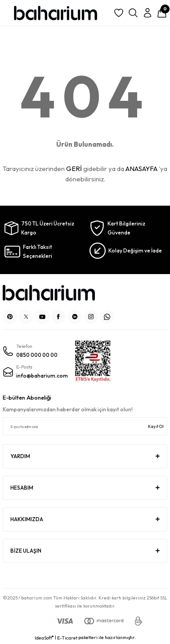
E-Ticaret (67, 638)
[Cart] (162, 13)
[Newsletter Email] (85, 426)
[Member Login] (148, 13)
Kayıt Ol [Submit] (156, 426)
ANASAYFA (141, 169)
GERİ (74, 169)
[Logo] (55, 13)
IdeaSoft (44, 638)
